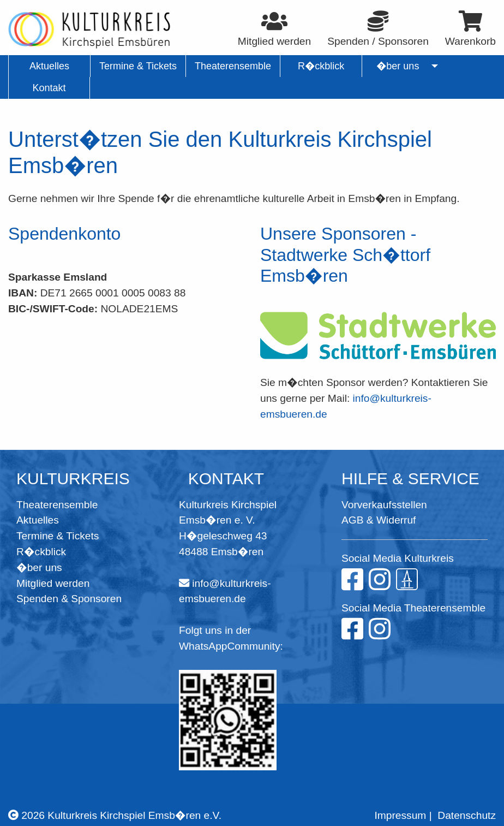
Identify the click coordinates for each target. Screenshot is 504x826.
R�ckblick (41, 552)
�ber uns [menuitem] (398, 66)
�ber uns (39, 567)
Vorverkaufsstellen (384, 505)
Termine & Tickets (58, 536)
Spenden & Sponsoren (69, 599)
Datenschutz (467, 815)
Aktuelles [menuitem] (49, 66)
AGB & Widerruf (379, 520)
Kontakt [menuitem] (49, 88)
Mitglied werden (53, 583)
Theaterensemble (57, 505)
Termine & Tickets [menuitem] (138, 66)
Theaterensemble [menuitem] (233, 66)
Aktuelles (38, 520)
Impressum (400, 815)
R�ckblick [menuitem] (321, 66)
